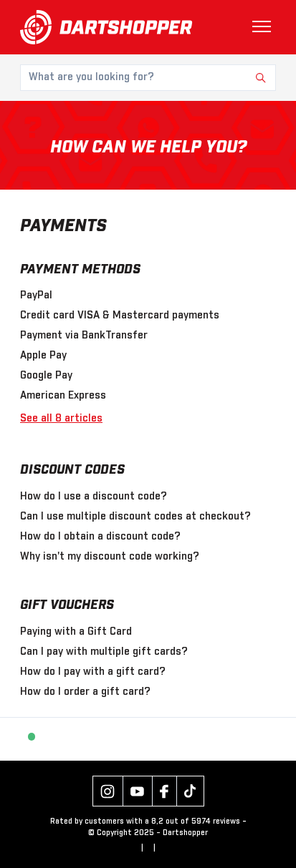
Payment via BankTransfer (84, 336)
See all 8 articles (61, 419)
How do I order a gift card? (85, 692)
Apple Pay (43, 356)
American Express (63, 396)
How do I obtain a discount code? (100, 537)
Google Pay (46, 376)
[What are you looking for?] (148, 78)
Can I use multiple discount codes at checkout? (135, 517)
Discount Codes (72, 470)
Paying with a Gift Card (76, 632)
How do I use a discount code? (94, 497)
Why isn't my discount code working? (110, 557)
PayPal (36, 296)
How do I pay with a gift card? (93, 672)
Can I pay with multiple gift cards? (104, 652)
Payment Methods (80, 270)
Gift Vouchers (67, 605)
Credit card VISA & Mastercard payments (120, 316)
